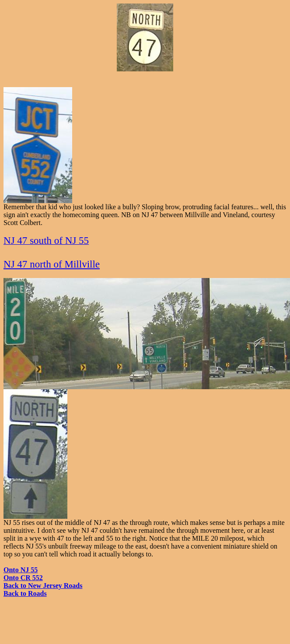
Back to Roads (25, 593)
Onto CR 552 (23, 578)
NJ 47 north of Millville (52, 264)
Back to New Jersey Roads (43, 586)
